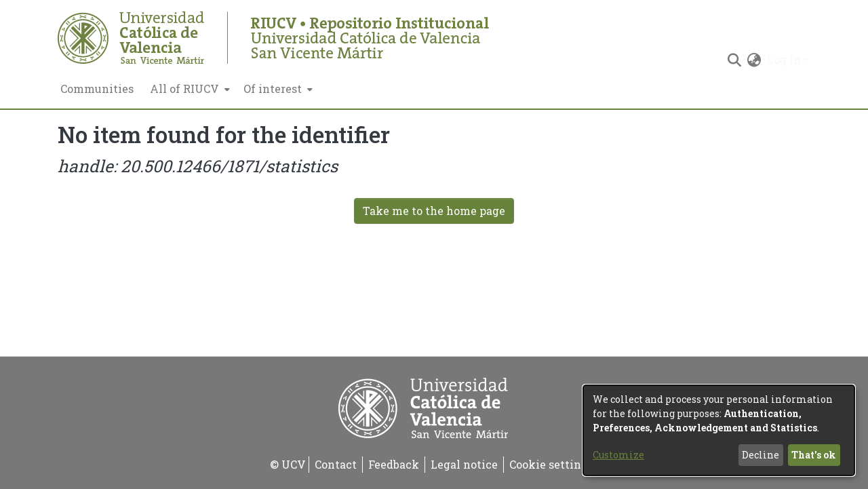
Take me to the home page (434, 211)
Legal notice (464, 464)
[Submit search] (735, 60)
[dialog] (719, 430)
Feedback (394, 464)
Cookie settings (551, 464)
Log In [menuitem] (784, 59)
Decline (761, 455)
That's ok (814, 455)
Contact (336, 464)
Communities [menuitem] (97, 89)
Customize (618, 455)
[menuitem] (189, 89)
